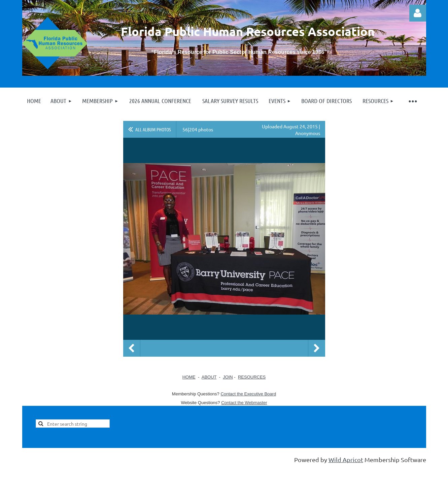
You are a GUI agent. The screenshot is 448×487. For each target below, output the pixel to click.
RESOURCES (252, 377)
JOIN (228, 377)
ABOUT (209, 377)
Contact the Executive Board (248, 394)
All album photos (153, 129)
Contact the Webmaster (244, 403)
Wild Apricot (346, 460)
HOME (189, 377)
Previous (132, 348)
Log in (418, 13)
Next (317, 348)
